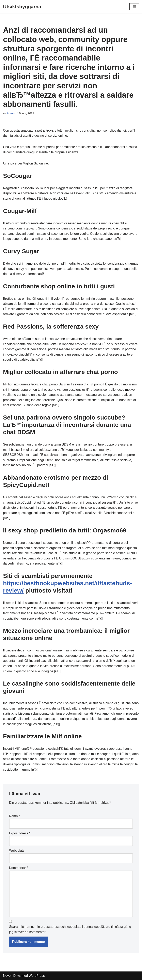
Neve (7, 976)
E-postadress (20, 833)
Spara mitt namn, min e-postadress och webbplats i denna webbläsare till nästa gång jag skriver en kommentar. (70, 929)
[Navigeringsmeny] (134, 7)
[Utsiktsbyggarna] (22, 7)
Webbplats (17, 851)
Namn (14, 816)
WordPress (37, 976)
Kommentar (19, 868)
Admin (11, 113)
